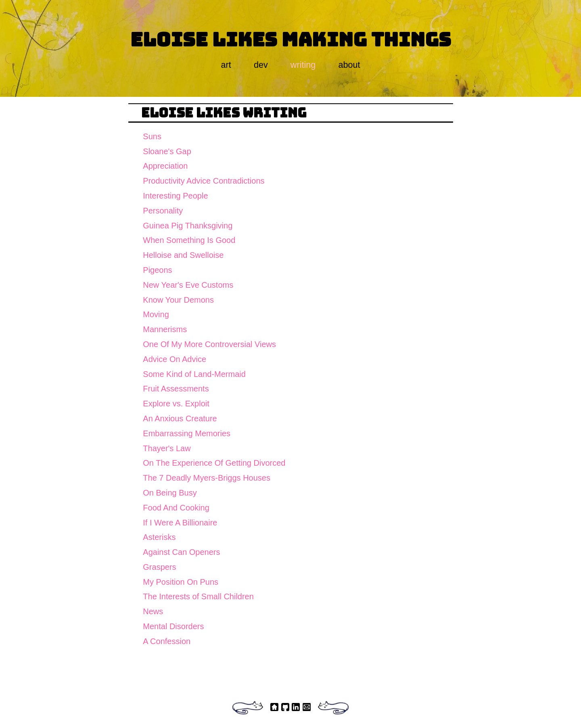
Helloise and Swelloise (183, 255)
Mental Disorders (173, 626)
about (349, 65)
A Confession (167, 641)
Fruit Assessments (176, 389)
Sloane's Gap (167, 151)
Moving (156, 314)
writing (303, 65)
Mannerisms (165, 329)
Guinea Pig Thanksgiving (188, 226)
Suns (152, 136)
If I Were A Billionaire (180, 523)
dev (261, 65)
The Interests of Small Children (198, 596)
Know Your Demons (178, 300)
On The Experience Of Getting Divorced (214, 463)
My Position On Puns (181, 582)
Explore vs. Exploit (176, 404)
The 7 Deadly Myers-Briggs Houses (207, 478)
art (226, 65)
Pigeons (157, 270)
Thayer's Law (167, 448)
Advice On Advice (175, 359)
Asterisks (159, 537)
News (153, 611)
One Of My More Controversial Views (209, 344)
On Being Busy (170, 493)
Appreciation (165, 166)
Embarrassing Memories (187, 433)
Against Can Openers (181, 552)
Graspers (159, 567)
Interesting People (175, 196)
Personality (163, 211)
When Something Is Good (189, 240)
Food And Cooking (176, 508)
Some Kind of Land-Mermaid (194, 374)
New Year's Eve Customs (188, 285)
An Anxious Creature (180, 418)
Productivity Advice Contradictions (204, 181)
